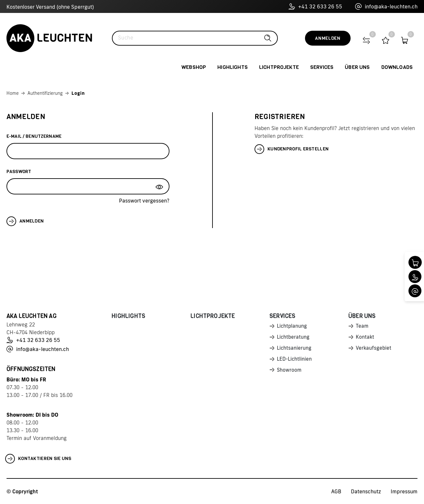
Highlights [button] (233, 67)
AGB (336, 491)
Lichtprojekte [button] (279, 67)
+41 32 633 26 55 (315, 6)
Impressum (404, 491)
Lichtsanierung (294, 349)
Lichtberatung (294, 338)
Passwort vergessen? (144, 201)
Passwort (19, 172)
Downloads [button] (397, 67)
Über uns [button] (357, 67)
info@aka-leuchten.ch (386, 6)
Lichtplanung (292, 326)
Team (362, 326)
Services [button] (322, 67)
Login (78, 93)
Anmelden (328, 38)
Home (13, 93)
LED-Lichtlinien (295, 360)
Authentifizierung (45, 93)
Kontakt (365, 338)
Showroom (289, 372)
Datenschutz (366, 491)
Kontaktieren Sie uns (38, 459)
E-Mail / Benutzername (34, 136)
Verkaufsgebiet (374, 349)
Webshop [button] (194, 67)
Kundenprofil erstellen (292, 149)
